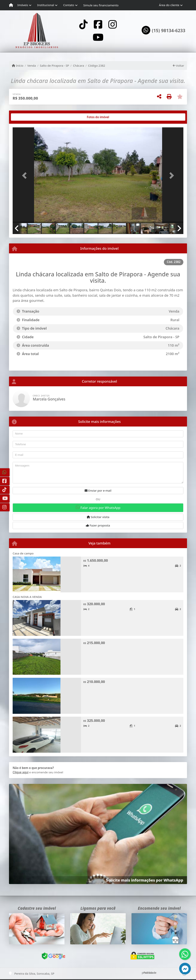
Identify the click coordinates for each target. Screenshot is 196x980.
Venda (32, 65)
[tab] (25, 117)
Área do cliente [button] (169, 5)
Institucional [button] (46, 5)
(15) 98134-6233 (169, 31)
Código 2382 (97, 65)
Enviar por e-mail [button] (98, 490)
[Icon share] (83, 24)
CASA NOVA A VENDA (27, 597)
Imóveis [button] (23, 5)
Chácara (78, 65)
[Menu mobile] (11, 5)
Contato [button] (69, 5)
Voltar (178, 65)
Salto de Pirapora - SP (54, 65)
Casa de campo (23, 553)
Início (18, 65)
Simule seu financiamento (101, 5)
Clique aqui (21, 772)
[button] (25, 175)
